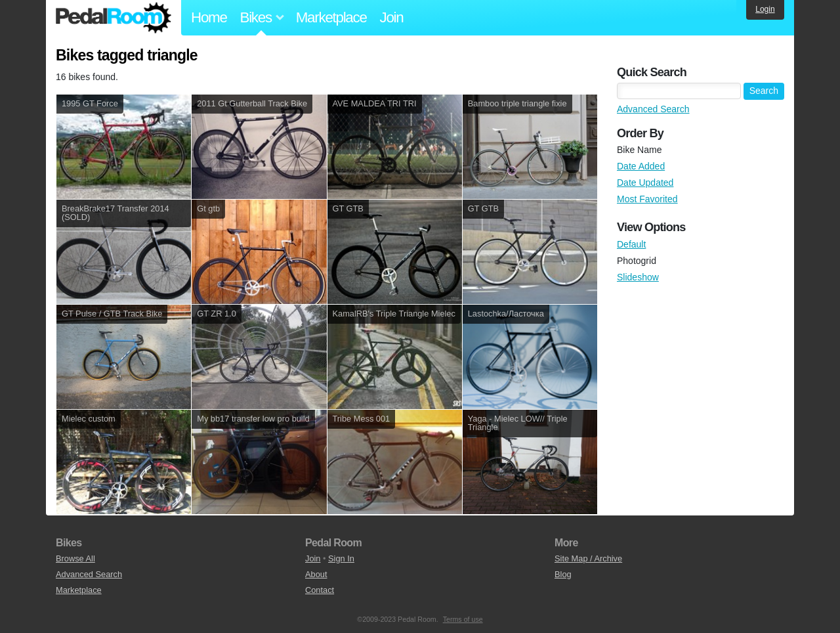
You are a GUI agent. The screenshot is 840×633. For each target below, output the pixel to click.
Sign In (341, 558)
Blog (563, 574)
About (316, 574)
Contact (320, 590)
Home (209, 17)
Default (631, 244)
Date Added (641, 166)
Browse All (75, 558)
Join (392, 17)
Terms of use (463, 619)
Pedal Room (114, 18)
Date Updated (645, 183)
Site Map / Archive (588, 558)
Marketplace (331, 17)
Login (765, 9)
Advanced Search (653, 109)
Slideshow (638, 277)
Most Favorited (647, 199)
